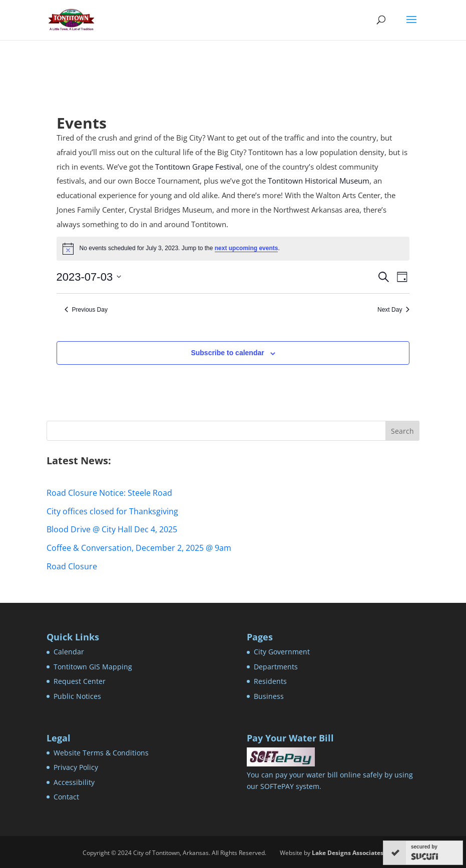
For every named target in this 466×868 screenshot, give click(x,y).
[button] (411, 26)
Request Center (80, 681)
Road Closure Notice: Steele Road (109, 493)
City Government (282, 652)
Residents (270, 681)
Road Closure (72, 566)
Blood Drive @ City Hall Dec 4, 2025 (112, 529)
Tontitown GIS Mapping (93, 667)
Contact (66, 797)
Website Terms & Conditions (101, 753)
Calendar (69, 652)
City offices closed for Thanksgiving (112, 511)
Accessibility (74, 782)
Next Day (393, 310)
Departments (276, 667)
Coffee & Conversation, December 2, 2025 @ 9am (139, 548)
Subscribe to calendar (227, 353)
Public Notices (77, 696)
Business (269, 696)
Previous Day (86, 310)
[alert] (233, 249)
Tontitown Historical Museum (319, 181)
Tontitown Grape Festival (198, 167)
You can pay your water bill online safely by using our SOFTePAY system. (330, 775)
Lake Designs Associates (348, 853)
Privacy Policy (76, 767)
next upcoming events (247, 248)
